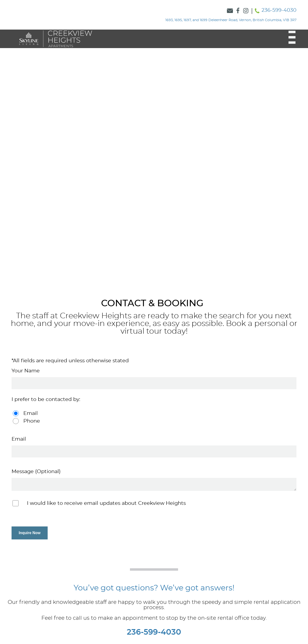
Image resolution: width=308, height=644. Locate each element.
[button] (289, 37)
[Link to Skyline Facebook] (238, 11)
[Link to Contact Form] (230, 11)
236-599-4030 (279, 10)
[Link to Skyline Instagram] (246, 11)
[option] (154, 158)
